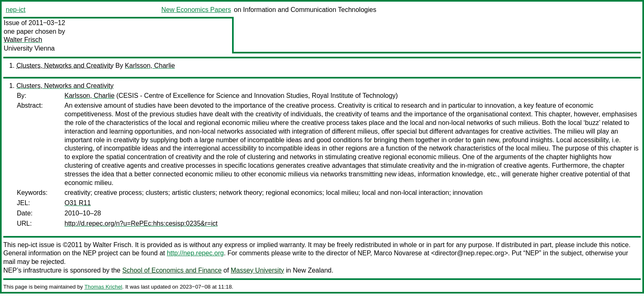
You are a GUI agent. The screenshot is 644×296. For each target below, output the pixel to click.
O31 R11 (78, 203)
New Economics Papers (196, 10)
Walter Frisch (23, 40)
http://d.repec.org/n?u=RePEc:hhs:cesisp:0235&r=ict (141, 223)
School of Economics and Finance (172, 270)
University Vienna (29, 48)
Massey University (258, 270)
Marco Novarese (398, 253)
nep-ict (16, 10)
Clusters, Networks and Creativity (65, 66)
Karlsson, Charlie (150, 66)
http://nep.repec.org (195, 253)
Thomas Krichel (103, 287)
